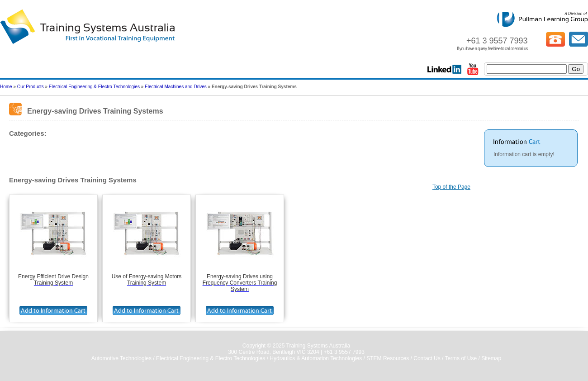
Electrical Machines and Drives (176, 87)
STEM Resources (388, 358)
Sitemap (491, 358)
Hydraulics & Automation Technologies (316, 358)
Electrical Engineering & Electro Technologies (94, 87)
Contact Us (427, 358)
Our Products (31, 87)
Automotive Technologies (121, 358)
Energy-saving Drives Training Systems (61, 150)
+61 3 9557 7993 (344, 352)
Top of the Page (451, 187)
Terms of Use (461, 358)
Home (6, 87)
